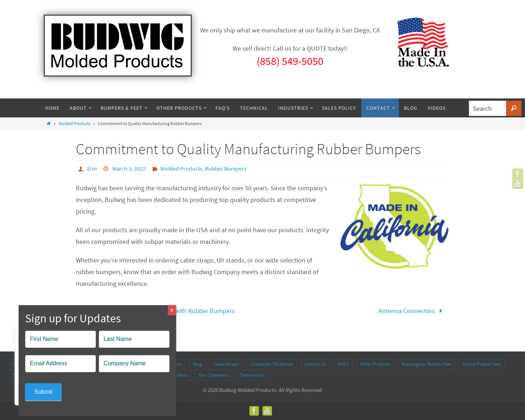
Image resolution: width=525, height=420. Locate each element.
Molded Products (75, 123)
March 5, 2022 (129, 168)
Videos (181, 375)
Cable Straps (226, 364)
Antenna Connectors (412, 311)
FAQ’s (343, 364)
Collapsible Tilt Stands (272, 364)
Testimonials (252, 375)
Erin (92, 168)
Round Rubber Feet (482, 364)
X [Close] (172, 310)
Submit (43, 392)
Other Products (375, 364)
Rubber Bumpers (226, 168)
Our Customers (213, 375)
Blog (197, 364)
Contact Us (315, 364)
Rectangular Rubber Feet (426, 364)
